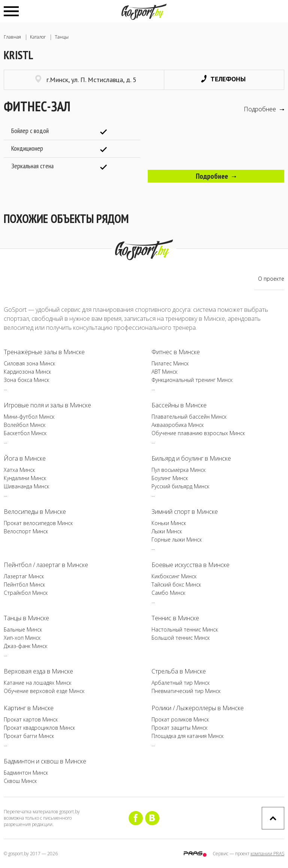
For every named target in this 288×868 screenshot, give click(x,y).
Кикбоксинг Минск (174, 576)
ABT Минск (164, 372)
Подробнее (264, 109)
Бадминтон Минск (26, 773)
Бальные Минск (23, 629)
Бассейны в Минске (179, 405)
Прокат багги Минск (29, 736)
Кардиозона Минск (27, 372)
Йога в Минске (25, 458)
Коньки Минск (169, 523)
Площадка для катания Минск (187, 736)
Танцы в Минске (26, 618)
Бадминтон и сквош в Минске (45, 761)
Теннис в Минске (175, 618)
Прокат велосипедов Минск (38, 523)
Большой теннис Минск (181, 638)
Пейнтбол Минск (24, 584)
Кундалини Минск (25, 478)
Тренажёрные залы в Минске (44, 352)
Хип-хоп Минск (22, 638)
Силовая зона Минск (29, 363)
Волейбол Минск (25, 425)
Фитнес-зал (37, 106)
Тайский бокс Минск (176, 584)
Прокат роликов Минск (180, 719)
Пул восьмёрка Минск (178, 470)
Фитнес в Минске (176, 352)
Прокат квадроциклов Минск (39, 728)
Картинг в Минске (29, 708)
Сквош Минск (20, 781)
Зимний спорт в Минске (185, 512)
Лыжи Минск (167, 531)
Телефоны (223, 79)
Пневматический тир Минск (186, 691)
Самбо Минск (168, 593)
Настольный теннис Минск (185, 629)
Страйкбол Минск (26, 593)
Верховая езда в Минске (38, 671)
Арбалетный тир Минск (181, 683)
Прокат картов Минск (31, 719)
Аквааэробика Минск (178, 425)
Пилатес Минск (170, 363)
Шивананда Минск (26, 486)
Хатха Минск (19, 470)
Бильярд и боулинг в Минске (191, 458)
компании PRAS (267, 854)
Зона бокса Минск (26, 380)
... (5, 388)
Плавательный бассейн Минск (189, 417)
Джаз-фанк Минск (25, 646)
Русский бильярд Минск (180, 486)
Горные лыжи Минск (177, 540)
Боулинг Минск (170, 478)
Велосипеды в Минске (35, 512)
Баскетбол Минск (25, 433)
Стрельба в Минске (179, 671)
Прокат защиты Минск (179, 728)
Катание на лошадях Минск (37, 683)
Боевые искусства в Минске (190, 565)
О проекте (271, 279)
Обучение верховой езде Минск (44, 691)
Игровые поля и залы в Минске (47, 405)
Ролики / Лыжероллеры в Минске (198, 708)
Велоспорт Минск (26, 531)
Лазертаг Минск (24, 576)
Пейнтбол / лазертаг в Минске (46, 565)
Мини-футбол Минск (29, 417)
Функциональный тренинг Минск (192, 380)
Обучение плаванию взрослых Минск (198, 433)
